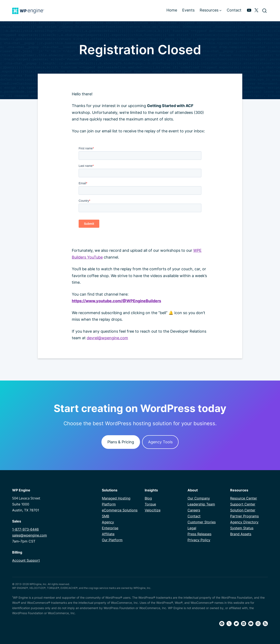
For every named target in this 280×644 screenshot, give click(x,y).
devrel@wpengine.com (107, 338)
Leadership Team (201, 504)
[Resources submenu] (220, 10)
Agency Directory (244, 522)
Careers (194, 510)
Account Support (26, 560)
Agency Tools (160, 442)
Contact (194, 516)
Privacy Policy (199, 540)
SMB (105, 516)
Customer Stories (202, 522)
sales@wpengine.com (30, 535)
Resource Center (244, 498)
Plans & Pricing (121, 442)
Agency (108, 522)
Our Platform (112, 540)
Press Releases (199, 534)
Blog (148, 498)
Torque (150, 504)
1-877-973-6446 (25, 529)
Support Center (243, 504)
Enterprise (110, 528)
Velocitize (153, 510)
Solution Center (243, 510)
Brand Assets (241, 534)
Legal (192, 528)
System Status (242, 528)
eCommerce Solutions (120, 510)
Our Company (199, 498)
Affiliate (108, 534)
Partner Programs (244, 516)
